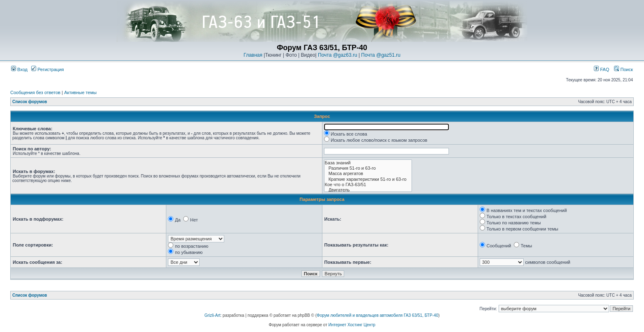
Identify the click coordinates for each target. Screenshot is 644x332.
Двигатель (368, 190)
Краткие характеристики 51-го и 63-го (368, 179)
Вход (19, 69)
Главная (253, 55)
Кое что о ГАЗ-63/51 (368, 185)
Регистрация (47, 69)
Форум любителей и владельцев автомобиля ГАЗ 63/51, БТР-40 (377, 315)
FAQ (601, 69)
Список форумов (30, 102)
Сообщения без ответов (35, 92)
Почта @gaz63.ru (338, 55)
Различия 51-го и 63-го (368, 168)
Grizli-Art (213, 315)
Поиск (623, 69)
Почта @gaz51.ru (381, 55)
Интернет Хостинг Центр (352, 325)
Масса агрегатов (368, 174)
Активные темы (80, 92)
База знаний (368, 163)
